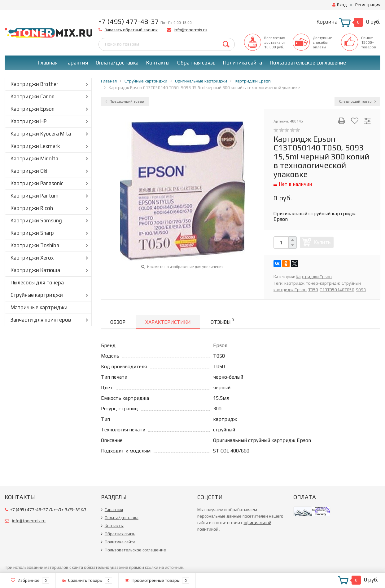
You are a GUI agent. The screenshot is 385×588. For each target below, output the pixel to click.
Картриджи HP (28, 121)
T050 (313, 290)
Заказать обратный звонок (131, 30)
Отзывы (222, 321)
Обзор (118, 322)
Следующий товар (357, 101)
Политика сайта (243, 63)
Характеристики (168, 322)
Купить (322, 242)
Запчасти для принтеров (41, 320)
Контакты (158, 63)
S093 (361, 290)
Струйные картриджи (37, 295)
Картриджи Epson (33, 109)
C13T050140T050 (337, 290)
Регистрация (368, 5)
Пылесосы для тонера (37, 283)
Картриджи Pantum (35, 196)
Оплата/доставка (117, 63)
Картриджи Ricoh (32, 208)
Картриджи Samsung (36, 220)
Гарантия (77, 63)
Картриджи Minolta (34, 158)
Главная (48, 63)
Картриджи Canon (33, 96)
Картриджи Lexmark (35, 146)
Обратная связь (196, 63)
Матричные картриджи (39, 307)
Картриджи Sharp (32, 233)
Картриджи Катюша (35, 270)
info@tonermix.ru (190, 30)
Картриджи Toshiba (35, 245)
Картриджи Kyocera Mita (41, 134)
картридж (294, 283)
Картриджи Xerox (32, 258)
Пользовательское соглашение (308, 63)
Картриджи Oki (29, 171)
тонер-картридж (323, 283)
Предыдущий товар (125, 101)
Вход (340, 5)
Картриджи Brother (34, 84)
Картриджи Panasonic (37, 183)
